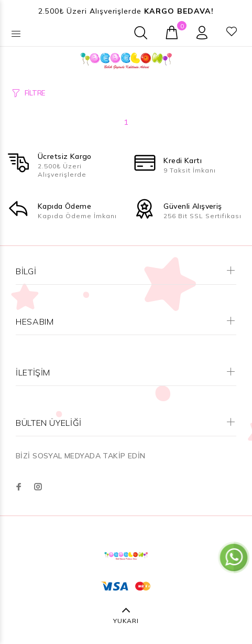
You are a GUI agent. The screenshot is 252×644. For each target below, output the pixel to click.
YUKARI (126, 621)
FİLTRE (35, 93)
